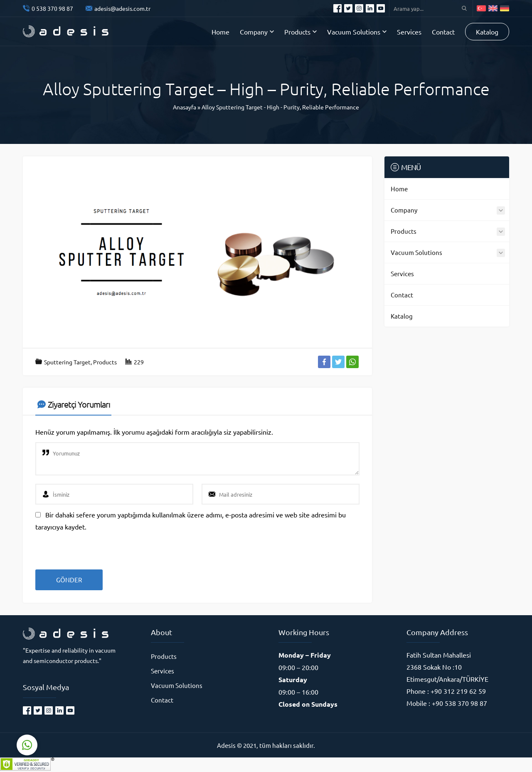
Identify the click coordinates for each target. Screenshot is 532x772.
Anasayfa (185, 107)
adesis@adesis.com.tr (122, 8)
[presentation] (92, 547)
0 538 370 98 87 (52, 8)
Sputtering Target (67, 362)
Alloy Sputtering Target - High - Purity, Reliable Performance (280, 107)
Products (105, 362)
